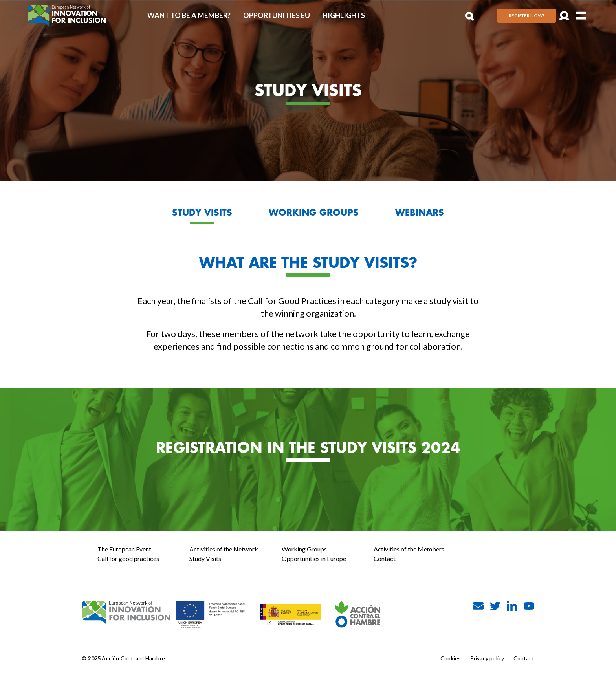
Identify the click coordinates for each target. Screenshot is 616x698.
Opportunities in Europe (314, 558)
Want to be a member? (189, 15)
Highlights (344, 15)
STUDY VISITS (202, 212)
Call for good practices (128, 558)
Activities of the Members (409, 549)
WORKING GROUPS (314, 212)
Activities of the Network (224, 549)
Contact (385, 558)
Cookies (451, 658)
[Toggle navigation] (581, 15)
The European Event (124, 549)
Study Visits (205, 558)
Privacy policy (487, 658)
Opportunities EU (277, 15)
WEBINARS (420, 212)
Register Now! (527, 16)
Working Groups (304, 549)
